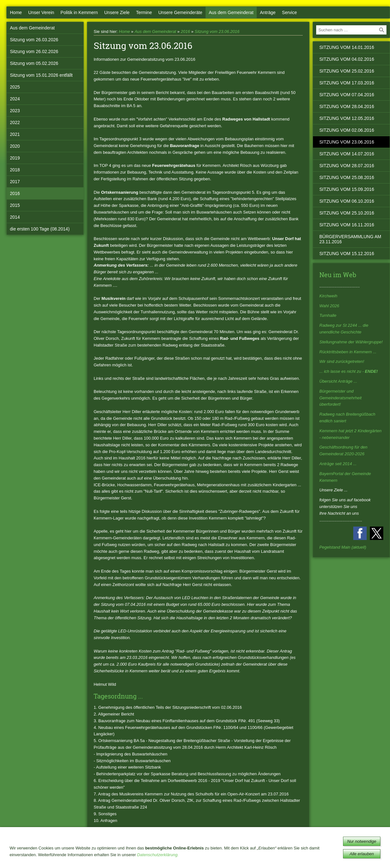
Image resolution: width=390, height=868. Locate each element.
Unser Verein (41, 12)
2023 (15, 111)
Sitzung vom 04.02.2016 (347, 59)
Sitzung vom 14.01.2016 (347, 47)
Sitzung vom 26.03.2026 (34, 40)
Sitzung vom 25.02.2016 (347, 71)
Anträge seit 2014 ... (338, 464)
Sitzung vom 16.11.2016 (347, 225)
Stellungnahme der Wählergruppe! (351, 342)
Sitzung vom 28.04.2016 (347, 106)
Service (289, 12)
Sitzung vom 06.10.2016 (347, 201)
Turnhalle (328, 315)
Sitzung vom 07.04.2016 (347, 95)
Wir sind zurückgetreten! (342, 361)
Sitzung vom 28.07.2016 (347, 166)
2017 (15, 182)
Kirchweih (328, 296)
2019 (15, 158)
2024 (15, 99)
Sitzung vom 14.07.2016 (347, 154)
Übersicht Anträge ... (338, 381)
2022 (15, 122)
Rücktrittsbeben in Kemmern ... (348, 352)
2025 (15, 87)
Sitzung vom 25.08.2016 (347, 177)
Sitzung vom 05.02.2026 (34, 63)
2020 (15, 146)
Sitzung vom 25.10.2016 (347, 213)
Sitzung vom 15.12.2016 (347, 254)
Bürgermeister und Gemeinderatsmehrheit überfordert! (340, 398)
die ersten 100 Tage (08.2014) (40, 229)
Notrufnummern (182, 854)
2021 (15, 134)
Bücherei (113, 854)
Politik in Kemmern (79, 12)
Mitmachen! (143, 854)
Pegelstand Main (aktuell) (343, 547)
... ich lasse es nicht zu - (349, 371)
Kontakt (217, 854)
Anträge (268, 12)
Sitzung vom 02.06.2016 (347, 130)
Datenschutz (247, 854)
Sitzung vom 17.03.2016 (347, 83)
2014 (15, 217)
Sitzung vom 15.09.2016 (347, 189)
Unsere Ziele (117, 12)
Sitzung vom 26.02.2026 (34, 51)
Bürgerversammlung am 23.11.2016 (350, 239)
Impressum (281, 854)
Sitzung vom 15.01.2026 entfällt (41, 75)
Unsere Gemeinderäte (180, 12)
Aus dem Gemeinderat (231, 12)
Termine (144, 12)
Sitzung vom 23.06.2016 (217, 31)
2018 (15, 170)
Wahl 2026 (329, 306)
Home (16, 12)
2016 (15, 193)
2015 (15, 205)
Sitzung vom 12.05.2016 (347, 118)
